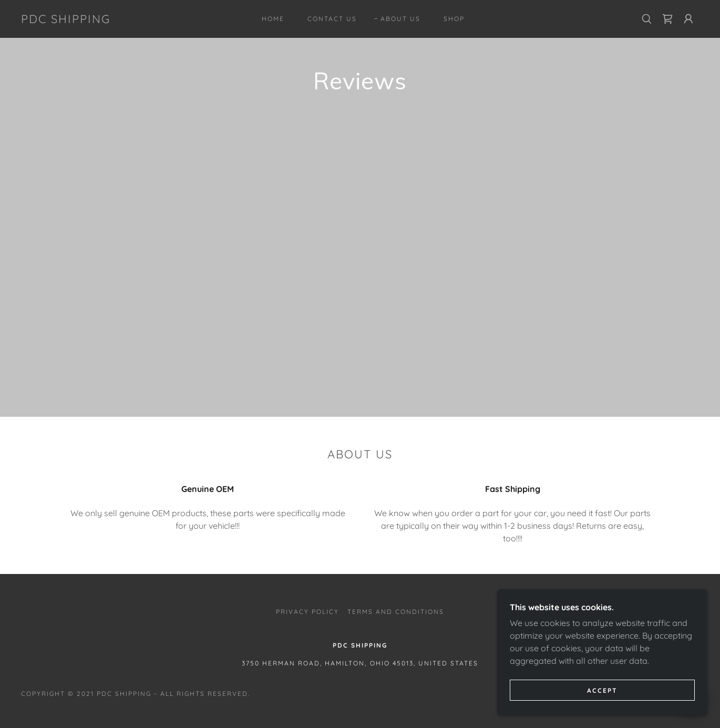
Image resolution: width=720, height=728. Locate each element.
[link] (66, 20)
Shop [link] (454, 19)
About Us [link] (400, 19)
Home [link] (273, 19)
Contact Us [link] (332, 19)
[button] (688, 19)
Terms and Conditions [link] (396, 612)
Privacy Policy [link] (307, 612)
